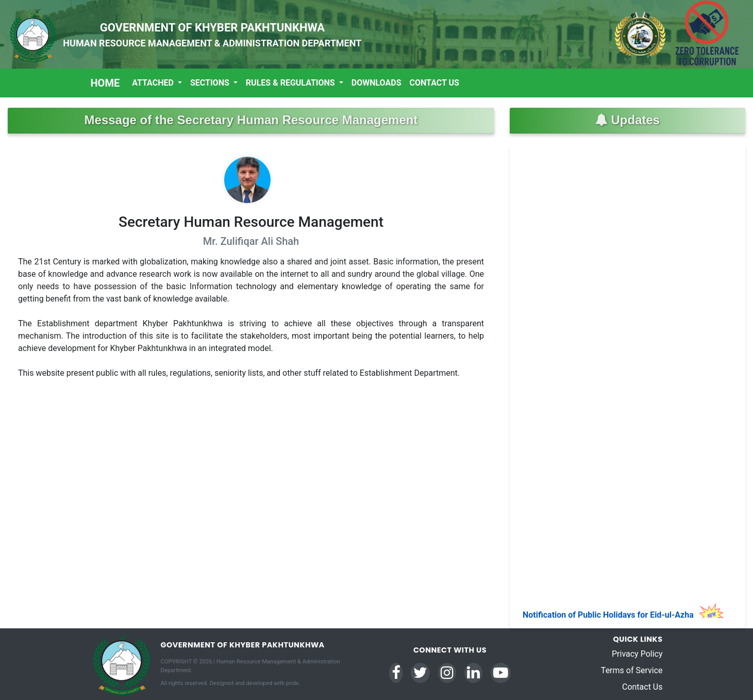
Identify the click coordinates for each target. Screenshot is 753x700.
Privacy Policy (637, 654)
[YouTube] (501, 673)
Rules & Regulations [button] (291, 83)
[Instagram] (447, 673)
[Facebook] (396, 673)
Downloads (376, 83)
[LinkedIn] (473, 673)
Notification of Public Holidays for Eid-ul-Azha (624, 617)
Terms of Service (632, 670)
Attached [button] (154, 83)
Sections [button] (211, 83)
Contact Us (434, 83)
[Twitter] (420, 673)
